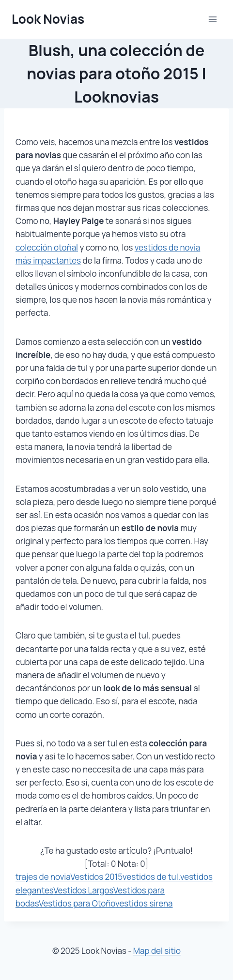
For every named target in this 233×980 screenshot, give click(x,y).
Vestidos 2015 (96, 877)
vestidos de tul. (151, 877)
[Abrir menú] (212, 19)
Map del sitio (157, 951)
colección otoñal (47, 247)
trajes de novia (43, 877)
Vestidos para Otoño (77, 903)
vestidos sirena (144, 903)
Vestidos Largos (83, 890)
